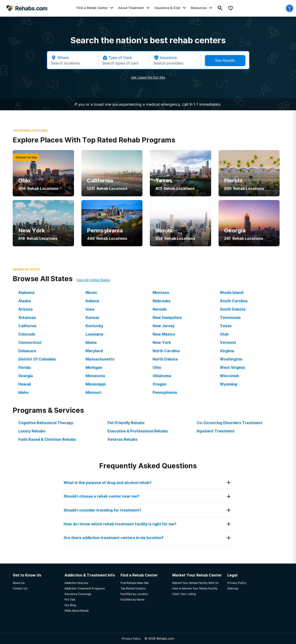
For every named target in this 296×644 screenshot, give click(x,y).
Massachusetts (100, 359)
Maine (91, 342)
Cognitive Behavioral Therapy (46, 423)
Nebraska (162, 301)
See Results (225, 60)
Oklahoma (162, 376)
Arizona (25, 309)
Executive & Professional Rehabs (138, 431)
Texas (226, 326)
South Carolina (234, 301)
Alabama (26, 293)
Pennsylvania (165, 392)
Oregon (160, 384)
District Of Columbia (37, 359)
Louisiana (94, 334)
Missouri (93, 392)
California (27, 326)
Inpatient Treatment (216, 431)
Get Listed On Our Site (148, 77)
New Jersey (164, 326)
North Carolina (166, 351)
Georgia (26, 376)
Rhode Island (232, 293)
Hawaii (25, 384)
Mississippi (96, 384)
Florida (25, 367)
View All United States (93, 280)
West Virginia (232, 367)
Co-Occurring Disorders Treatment (230, 423)
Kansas (92, 317)
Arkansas (27, 317)
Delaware (27, 351)
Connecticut (30, 342)
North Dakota (165, 359)
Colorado (27, 334)
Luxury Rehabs (32, 431)
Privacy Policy (131, 639)
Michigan (94, 367)
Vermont (228, 342)
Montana (161, 293)
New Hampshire (167, 317)
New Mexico (164, 334)
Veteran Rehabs (122, 439)
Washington (231, 359)
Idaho (23, 392)
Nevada (160, 309)
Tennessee (230, 317)
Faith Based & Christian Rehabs (47, 439)
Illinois (91, 293)
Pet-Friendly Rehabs (126, 423)
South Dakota (233, 309)
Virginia (227, 351)
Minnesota (95, 376)
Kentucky (94, 326)
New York (162, 342)
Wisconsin (230, 376)
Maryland (94, 351)
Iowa (90, 309)
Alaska (25, 301)
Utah (224, 334)
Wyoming (228, 384)
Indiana (92, 301)
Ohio (157, 367)
